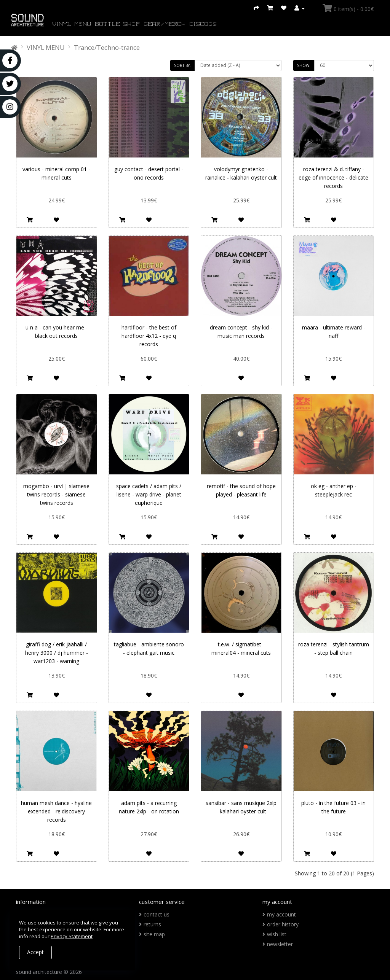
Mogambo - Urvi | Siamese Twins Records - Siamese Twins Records (56, 494)
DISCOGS (203, 25)
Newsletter (280, 944)
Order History (283, 924)
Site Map (154, 934)
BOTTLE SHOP (118, 25)
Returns (152, 924)
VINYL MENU (72, 25)
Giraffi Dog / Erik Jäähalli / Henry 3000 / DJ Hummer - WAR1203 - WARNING (57, 653)
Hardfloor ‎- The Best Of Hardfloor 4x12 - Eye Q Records (149, 336)
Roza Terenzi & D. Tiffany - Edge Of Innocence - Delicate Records (333, 177)
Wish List (277, 934)
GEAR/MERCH (165, 25)
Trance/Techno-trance (107, 47)
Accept (35, 952)
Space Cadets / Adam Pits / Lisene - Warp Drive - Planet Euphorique (149, 494)
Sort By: (182, 65)
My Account (281, 914)
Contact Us (157, 914)
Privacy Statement (72, 936)
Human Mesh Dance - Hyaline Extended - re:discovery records (56, 811)
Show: (304, 65)
